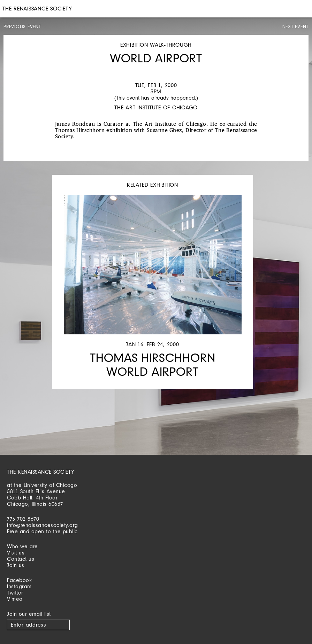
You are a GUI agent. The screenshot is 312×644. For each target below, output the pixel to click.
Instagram (19, 586)
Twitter (15, 593)
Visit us (16, 553)
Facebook (19, 580)
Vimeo (15, 599)
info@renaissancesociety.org (43, 525)
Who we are (22, 546)
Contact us (21, 559)
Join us (16, 565)
